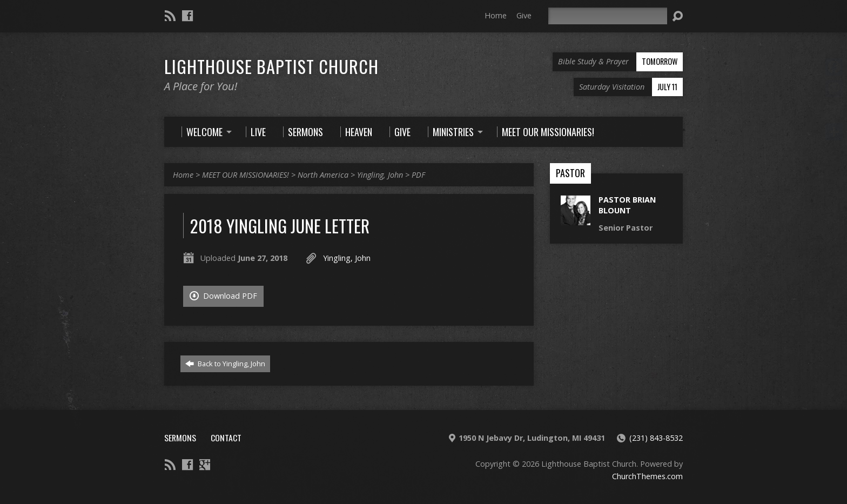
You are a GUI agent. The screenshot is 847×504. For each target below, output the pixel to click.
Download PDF (223, 296)
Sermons (180, 438)
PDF (418, 175)
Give (524, 15)
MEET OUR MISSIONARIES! (246, 175)
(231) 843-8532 (656, 438)
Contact (226, 438)
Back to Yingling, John (225, 364)
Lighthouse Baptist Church (271, 66)
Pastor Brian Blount (627, 205)
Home (496, 15)
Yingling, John (380, 175)
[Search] (608, 16)
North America (323, 175)
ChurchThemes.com (647, 476)
